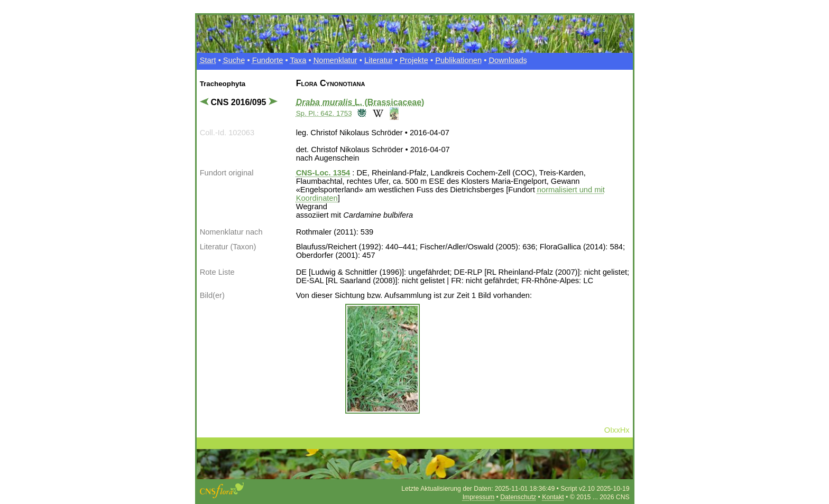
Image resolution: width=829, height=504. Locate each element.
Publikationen (458, 60)
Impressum (478, 497)
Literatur (379, 60)
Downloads (508, 60)
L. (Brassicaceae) (360, 102)
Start (208, 60)
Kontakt (553, 497)
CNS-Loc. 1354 (323, 173)
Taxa (298, 60)
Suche (234, 60)
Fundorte (268, 60)
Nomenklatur (335, 60)
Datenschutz (518, 497)
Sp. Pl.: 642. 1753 (324, 113)
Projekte (414, 60)
